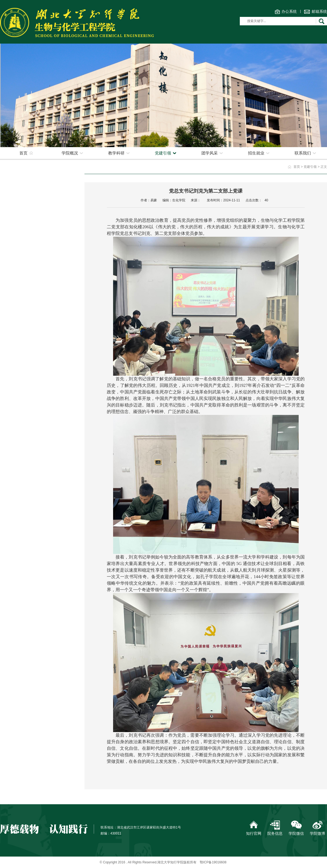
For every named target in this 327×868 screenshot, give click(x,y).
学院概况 (70, 153)
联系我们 (303, 153)
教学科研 (116, 153)
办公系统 (289, 11)
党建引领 (163, 153)
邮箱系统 (319, 11)
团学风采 (210, 153)
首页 (23, 153)
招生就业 (256, 153)
